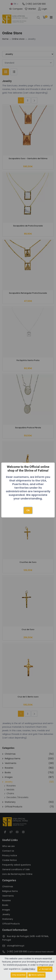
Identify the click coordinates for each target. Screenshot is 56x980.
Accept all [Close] (45, 969)
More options (36, 975)
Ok (28, 510)
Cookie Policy (28, 969)
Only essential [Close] (19, 975)
